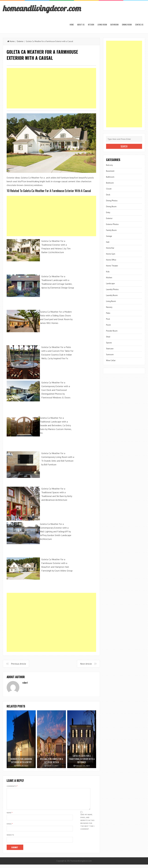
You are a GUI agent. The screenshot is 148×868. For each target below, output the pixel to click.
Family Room (111, 230)
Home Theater (112, 266)
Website (10, 838)
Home (72, 25)
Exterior (20, 41)
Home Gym (111, 254)
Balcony (109, 165)
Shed (108, 337)
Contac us (139, 25)
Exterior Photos (112, 224)
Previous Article (18, 664)
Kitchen (91, 25)
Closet (109, 189)
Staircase (110, 349)
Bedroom (110, 183)
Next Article (86, 664)
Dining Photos (112, 201)
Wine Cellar (111, 360)
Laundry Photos (112, 289)
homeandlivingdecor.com (42, 8)
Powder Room (112, 331)
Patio (108, 313)
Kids (108, 272)
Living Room (102, 25)
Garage (109, 236)
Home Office (111, 260)
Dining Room (127, 25)
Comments (12, 786)
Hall (108, 242)
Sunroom (110, 355)
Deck (108, 195)
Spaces (109, 343)
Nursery (109, 307)
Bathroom (114, 25)
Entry (108, 212)
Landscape (110, 283)
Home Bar (110, 248)
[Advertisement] (51, 88)
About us (81, 25)
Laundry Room (112, 295)
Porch (108, 325)
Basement (110, 171)
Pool (108, 319)
